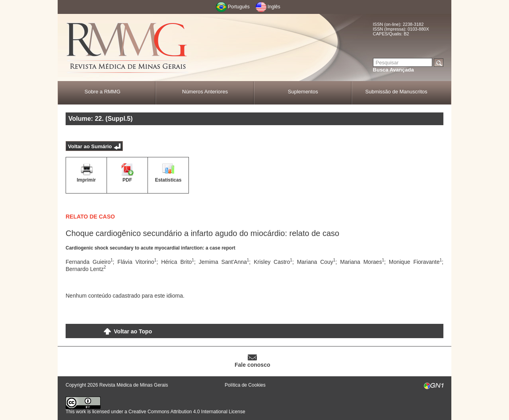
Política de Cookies (245, 385)
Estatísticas (168, 180)
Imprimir (86, 180)
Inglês (274, 7)
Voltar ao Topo (133, 331)
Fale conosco (252, 365)
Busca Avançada (393, 70)
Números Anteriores (205, 92)
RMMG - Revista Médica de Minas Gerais (127, 48)
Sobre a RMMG (102, 92)
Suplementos (303, 92)
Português (239, 7)
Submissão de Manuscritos (396, 92)
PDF (127, 180)
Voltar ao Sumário (90, 146)
